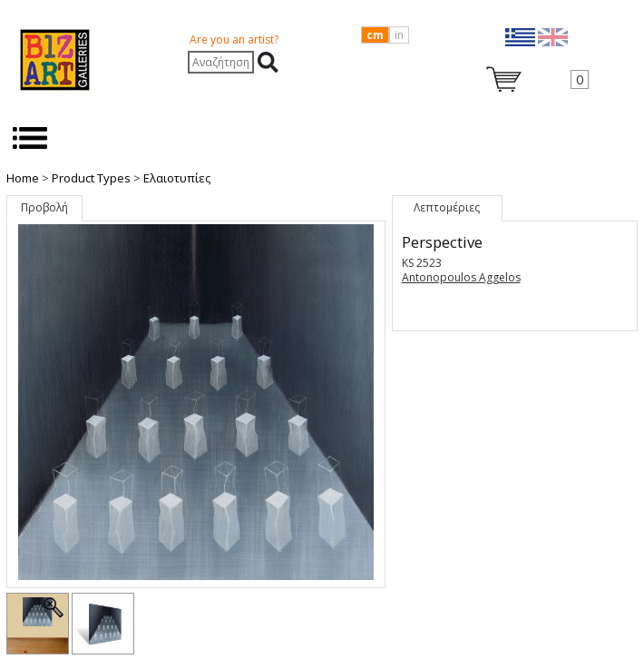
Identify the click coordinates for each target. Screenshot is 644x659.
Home (23, 178)
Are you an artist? (234, 39)
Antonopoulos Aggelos (461, 277)
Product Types (91, 178)
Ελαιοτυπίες (177, 178)
